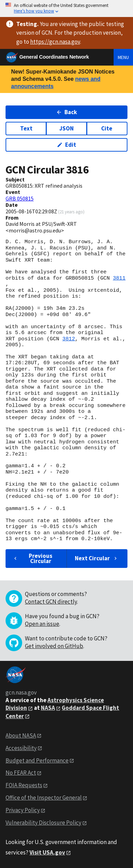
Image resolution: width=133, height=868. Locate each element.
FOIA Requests (24, 785)
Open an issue (42, 624)
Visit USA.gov (47, 852)
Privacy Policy (23, 810)
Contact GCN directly (51, 602)
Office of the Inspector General (44, 798)
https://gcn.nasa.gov (55, 42)
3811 (119, 278)
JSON (66, 128)
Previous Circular (32, 558)
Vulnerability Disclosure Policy (43, 823)
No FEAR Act (21, 773)
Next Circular (97, 558)
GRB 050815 (20, 198)
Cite (107, 128)
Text (26, 128)
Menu (123, 57)
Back (67, 112)
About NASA (21, 735)
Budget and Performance (37, 760)
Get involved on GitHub (54, 646)
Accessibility (21, 748)
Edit (67, 145)
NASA (48, 708)
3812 (69, 339)
